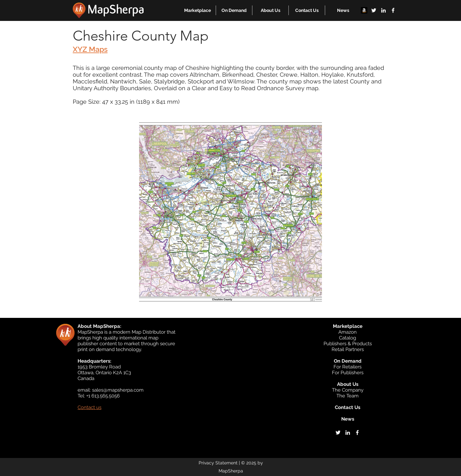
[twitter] (374, 10)
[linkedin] (383, 10)
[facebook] (393, 10)
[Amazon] (364, 10)
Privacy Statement (218, 463)
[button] (198, 10)
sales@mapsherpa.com (118, 390)
